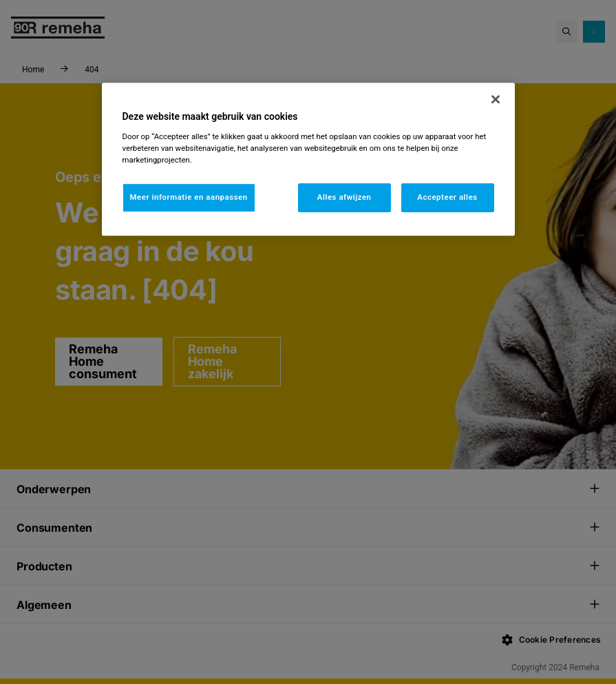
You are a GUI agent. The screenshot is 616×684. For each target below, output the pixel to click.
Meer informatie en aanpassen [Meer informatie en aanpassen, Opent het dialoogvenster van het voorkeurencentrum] (189, 197)
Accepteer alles (447, 197)
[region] (308, 159)
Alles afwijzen (344, 197)
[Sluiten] (496, 99)
